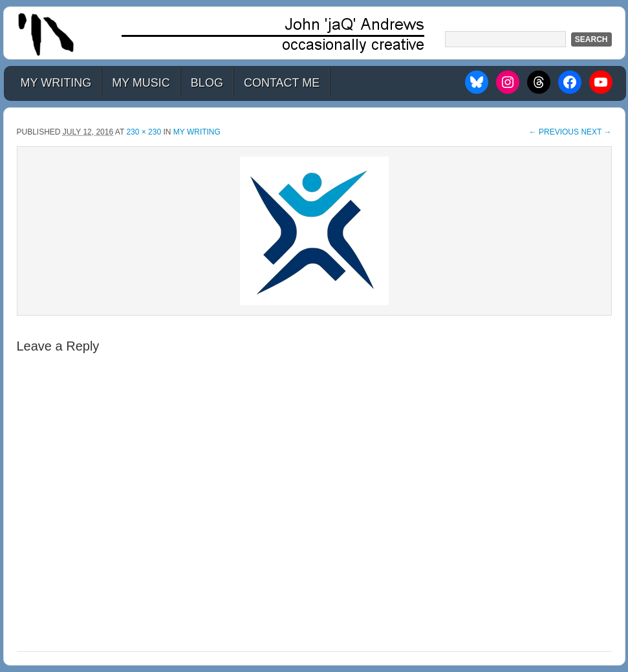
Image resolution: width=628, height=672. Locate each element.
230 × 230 (144, 132)
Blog (207, 83)
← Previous (554, 132)
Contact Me (282, 83)
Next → (596, 132)
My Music (141, 83)
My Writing (56, 83)
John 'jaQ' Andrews (314, 33)
